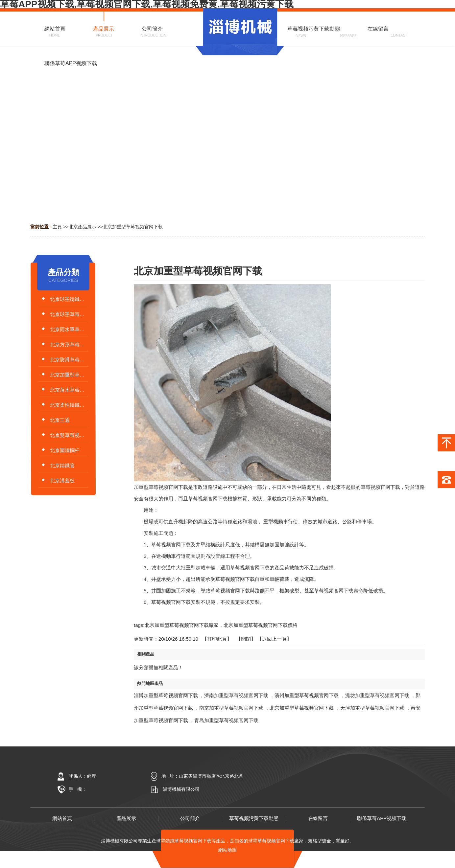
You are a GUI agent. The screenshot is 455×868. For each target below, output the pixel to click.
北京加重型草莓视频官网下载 (133, 227)
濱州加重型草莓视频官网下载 (307, 695)
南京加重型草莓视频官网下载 (231, 708)
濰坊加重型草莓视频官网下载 (377, 695)
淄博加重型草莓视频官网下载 (166, 695)
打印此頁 (217, 639)
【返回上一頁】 (274, 639)
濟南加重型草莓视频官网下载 (236, 695)
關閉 (246, 639)
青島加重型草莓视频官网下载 (226, 720)
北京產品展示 (83, 227)
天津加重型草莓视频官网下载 (372, 708)
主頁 (57, 227)
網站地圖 (228, 850)
